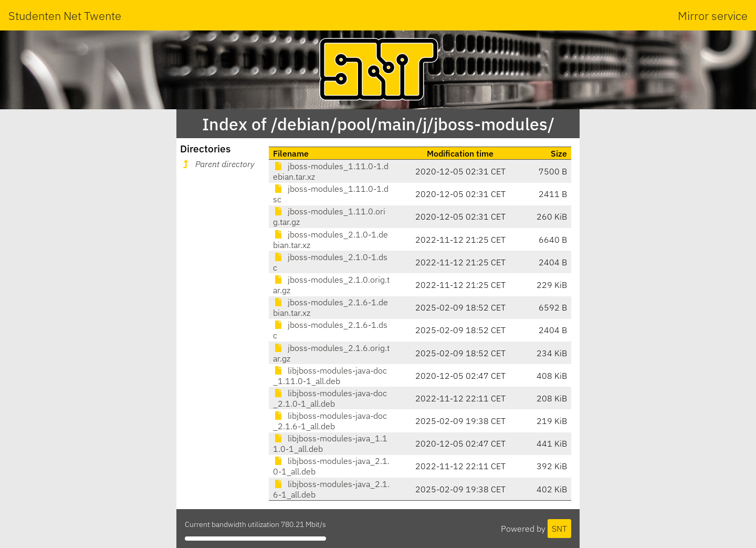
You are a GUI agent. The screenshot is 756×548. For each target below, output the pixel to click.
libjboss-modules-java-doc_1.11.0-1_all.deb (330, 376)
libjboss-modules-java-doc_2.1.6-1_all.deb (330, 421)
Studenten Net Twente (65, 15)
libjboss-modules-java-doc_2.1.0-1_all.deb (330, 398)
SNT (559, 529)
